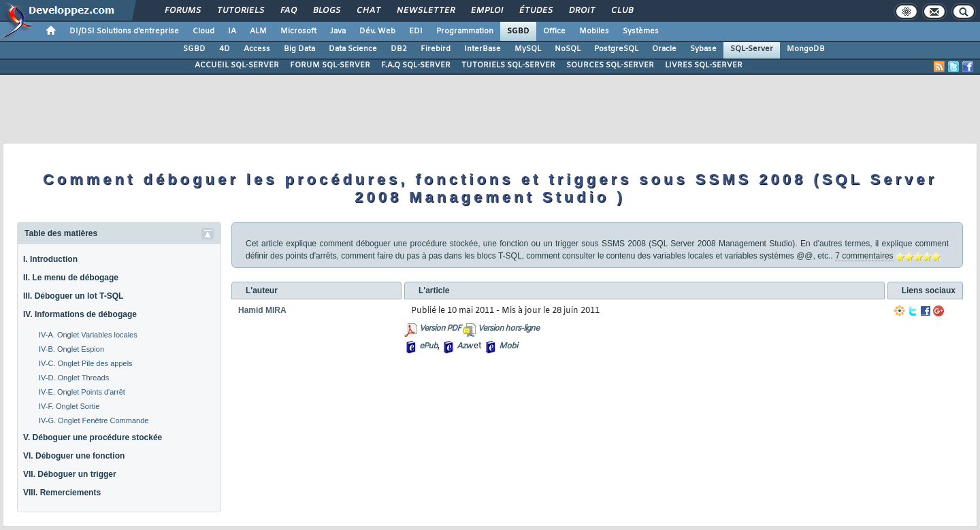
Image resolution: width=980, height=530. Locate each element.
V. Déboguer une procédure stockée (93, 437)
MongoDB (806, 49)
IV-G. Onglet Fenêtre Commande (94, 420)
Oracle (664, 49)
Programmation (465, 31)
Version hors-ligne (508, 329)
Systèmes (641, 31)
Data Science (353, 49)
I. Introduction (50, 259)
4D (225, 49)
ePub (428, 346)
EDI (416, 31)
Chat (368, 11)
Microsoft (298, 31)
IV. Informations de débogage (80, 314)
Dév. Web (377, 31)
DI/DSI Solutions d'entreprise (124, 31)
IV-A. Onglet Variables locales (88, 335)
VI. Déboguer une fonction (74, 456)
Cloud (203, 31)
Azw (464, 346)
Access (257, 49)
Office (554, 31)
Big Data (299, 49)
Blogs (326, 11)
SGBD (518, 31)
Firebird (436, 49)
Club (621, 11)
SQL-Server (752, 49)
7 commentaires (864, 256)
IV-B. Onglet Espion (71, 349)
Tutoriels (240, 11)
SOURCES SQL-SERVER (610, 65)
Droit (581, 11)
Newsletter (425, 11)
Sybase (703, 49)
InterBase (483, 49)
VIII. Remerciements (62, 493)
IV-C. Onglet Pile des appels (86, 363)
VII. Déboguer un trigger (70, 474)
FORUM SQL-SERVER (330, 65)
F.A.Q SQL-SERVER (416, 65)
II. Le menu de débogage (71, 278)
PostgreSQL (616, 49)
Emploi (486, 11)
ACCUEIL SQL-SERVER (237, 65)
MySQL (528, 49)
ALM (258, 31)
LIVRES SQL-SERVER (704, 65)
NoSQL (568, 49)
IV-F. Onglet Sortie (69, 406)
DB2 (399, 49)
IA (232, 31)
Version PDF (440, 329)
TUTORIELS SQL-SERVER (508, 65)
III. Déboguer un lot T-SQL (73, 296)
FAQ (288, 11)
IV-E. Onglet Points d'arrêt (82, 392)
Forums (182, 11)
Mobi (508, 346)
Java (338, 31)
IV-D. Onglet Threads (74, 378)
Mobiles (594, 31)
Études (535, 11)
